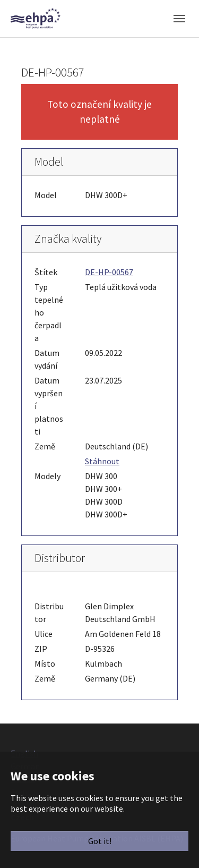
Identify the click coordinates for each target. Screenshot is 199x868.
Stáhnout (102, 461)
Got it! (100, 841)
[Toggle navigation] (179, 19)
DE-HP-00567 (109, 272)
